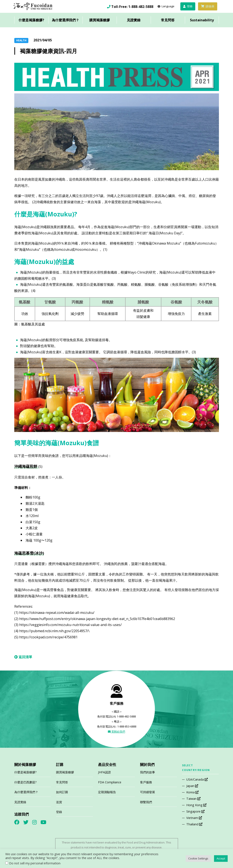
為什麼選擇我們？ (65, 20)
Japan (192, 786)
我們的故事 (148, 772)
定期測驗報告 (107, 792)
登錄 (59, 812)
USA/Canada (197, 779)
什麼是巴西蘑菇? (25, 782)
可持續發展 (148, 792)
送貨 (59, 802)
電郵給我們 (116, 732)
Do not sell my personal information (35, 863)
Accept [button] (221, 858)
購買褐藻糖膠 (100, 20)
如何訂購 (62, 792)
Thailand (194, 824)
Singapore (195, 811)
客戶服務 (146, 782)
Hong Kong (196, 805)
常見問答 (168, 20)
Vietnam (194, 818)
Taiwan (193, 799)
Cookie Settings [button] (198, 858)
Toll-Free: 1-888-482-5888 (132, 7)
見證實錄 (134, 20)
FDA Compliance (110, 782)
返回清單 (23, 657)
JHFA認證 (104, 772)
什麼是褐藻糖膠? (31, 20)
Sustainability (202, 20)
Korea (192, 792)
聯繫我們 (146, 802)
